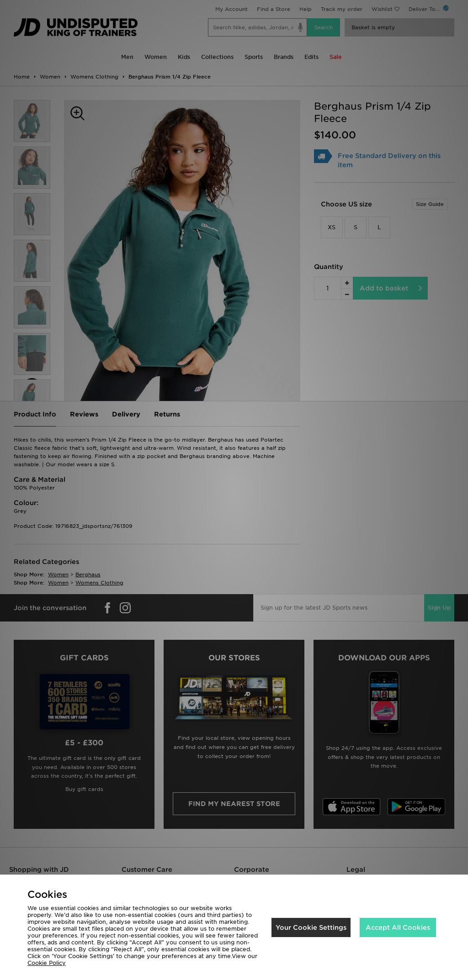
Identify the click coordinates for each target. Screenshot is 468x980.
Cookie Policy (47, 963)
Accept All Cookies (398, 927)
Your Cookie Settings (311, 927)
